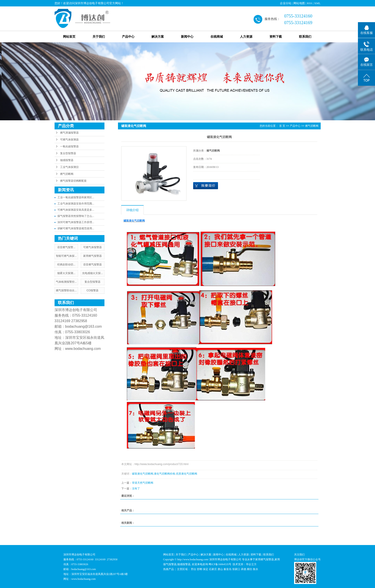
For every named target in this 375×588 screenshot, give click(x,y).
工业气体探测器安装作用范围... (76, 204)
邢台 (194, 569)
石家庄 (213, 569)
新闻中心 (187, 37)
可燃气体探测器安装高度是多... (76, 210)
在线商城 (217, 37)
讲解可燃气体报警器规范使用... (76, 228)
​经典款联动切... (66, 265)
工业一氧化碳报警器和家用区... (76, 197)
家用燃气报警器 (92, 256)
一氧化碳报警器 (69, 146)
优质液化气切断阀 (187, 474)
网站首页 (69, 37)
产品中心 (128, 37)
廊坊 (249, 569)
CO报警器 (92, 290)
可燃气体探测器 (69, 140)
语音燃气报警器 (92, 265)
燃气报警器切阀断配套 (73, 181)
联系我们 (305, 37)
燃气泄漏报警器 (69, 133)
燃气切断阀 (67, 174)
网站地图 (299, 3)
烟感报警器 (67, 160)
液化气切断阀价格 (165, 474)
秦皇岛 (228, 569)
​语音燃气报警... (66, 247)
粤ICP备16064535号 (220, 564)
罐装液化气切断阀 (143, 474)
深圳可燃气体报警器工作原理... (76, 222)
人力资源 (246, 37)
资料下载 (276, 37)
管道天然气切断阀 (143, 483)
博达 (297, 559)
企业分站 (286, 3)
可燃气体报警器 (92, 247)
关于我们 (99, 37)
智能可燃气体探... (66, 256)
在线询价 (206, 186)
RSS (309, 3)
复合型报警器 (68, 153)
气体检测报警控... (66, 282)
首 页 (282, 126)
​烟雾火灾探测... (66, 273)
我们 (302, 555)
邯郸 (200, 569)
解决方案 (158, 37)
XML (317, 3)
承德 (243, 569)
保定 (206, 569)
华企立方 (251, 564)
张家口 (236, 569)
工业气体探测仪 (69, 167)
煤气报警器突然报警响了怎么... (76, 216)
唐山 (220, 569)
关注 (297, 555)
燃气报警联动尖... (66, 290)
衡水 (255, 569)
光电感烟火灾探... (92, 273)
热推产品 (169, 569)
